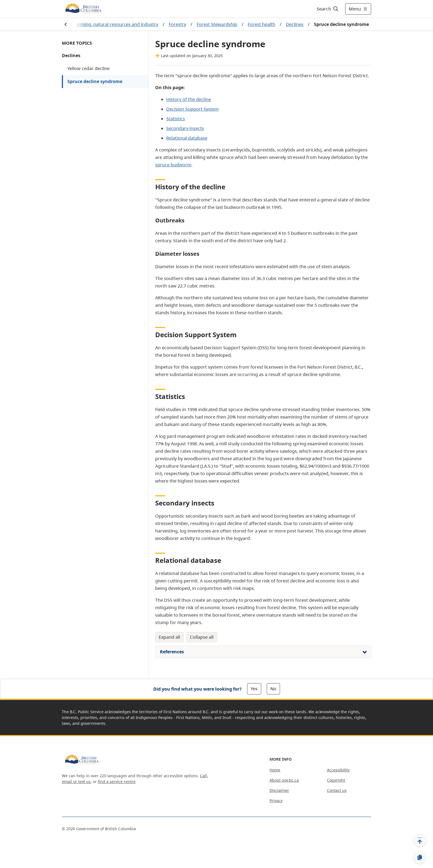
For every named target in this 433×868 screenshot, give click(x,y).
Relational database (187, 138)
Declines (295, 24)
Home (275, 770)
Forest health (262, 24)
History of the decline (189, 99)
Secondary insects (185, 128)
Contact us (337, 790)
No (273, 689)
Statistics (176, 119)
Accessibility (338, 770)
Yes (254, 689)
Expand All (169, 637)
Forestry (177, 24)
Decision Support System (192, 109)
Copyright (336, 780)
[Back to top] (420, 840)
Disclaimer (279, 790)
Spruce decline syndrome (95, 81)
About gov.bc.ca (284, 780)
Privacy (276, 801)
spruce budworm (173, 165)
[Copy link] (420, 858)
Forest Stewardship (217, 24)
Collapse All (202, 637)
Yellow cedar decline (89, 68)
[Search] (328, 9)
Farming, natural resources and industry (116, 24)
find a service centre (117, 782)
